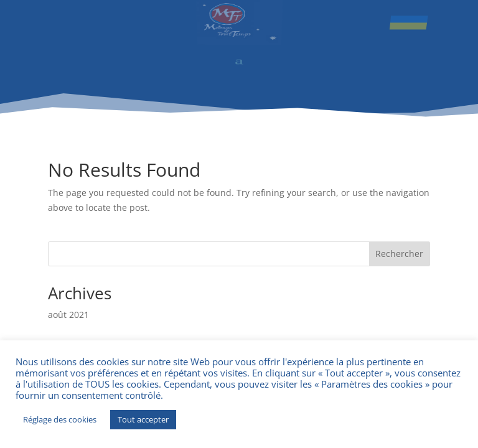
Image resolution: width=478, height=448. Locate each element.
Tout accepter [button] (143, 419)
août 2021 (68, 315)
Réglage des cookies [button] (60, 419)
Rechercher (399, 254)
